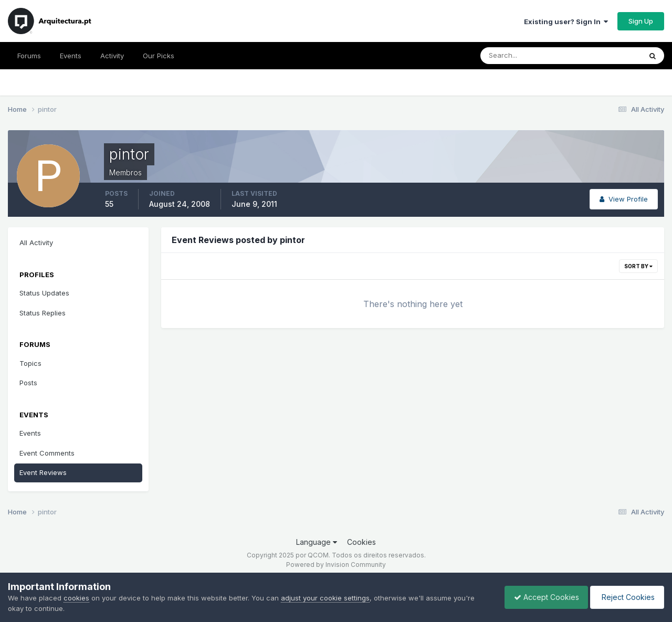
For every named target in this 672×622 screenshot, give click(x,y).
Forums (29, 56)
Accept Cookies (541, 597)
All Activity (36, 243)
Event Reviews (43, 472)
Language (317, 542)
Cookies (361, 542)
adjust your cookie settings (325, 598)
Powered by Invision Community (336, 565)
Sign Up (641, 21)
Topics (30, 363)
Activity (112, 56)
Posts (28, 383)
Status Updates (44, 293)
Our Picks (159, 56)
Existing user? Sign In (566, 22)
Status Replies (43, 313)
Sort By (638, 266)
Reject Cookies (626, 597)
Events (71, 56)
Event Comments (47, 453)
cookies (76, 598)
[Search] (527, 56)
